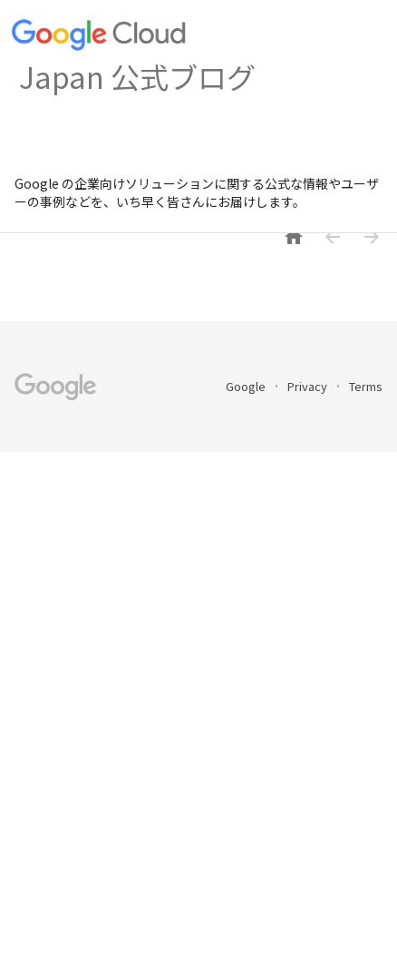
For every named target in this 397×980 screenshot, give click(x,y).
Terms (366, 386)
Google (247, 386)
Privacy (309, 386)
